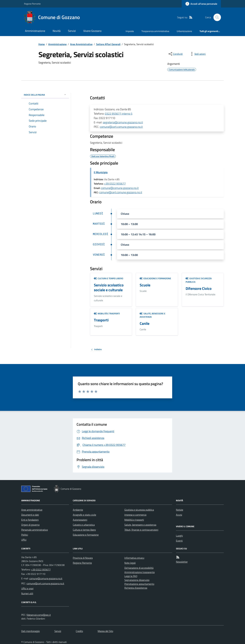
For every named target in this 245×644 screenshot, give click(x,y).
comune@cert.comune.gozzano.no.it (121, 127)
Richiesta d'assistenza (136, 588)
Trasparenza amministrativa (155, 31)
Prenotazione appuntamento (139, 584)
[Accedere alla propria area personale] (201, 4)
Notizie (180, 510)
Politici (25, 535)
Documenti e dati (30, 515)
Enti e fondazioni (30, 520)
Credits (79, 631)
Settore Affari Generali (108, 44)
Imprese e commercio (135, 515)
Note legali (130, 563)
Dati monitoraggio (30, 631)
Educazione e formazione (155, 278)
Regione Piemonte (32, 4)
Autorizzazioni (80, 520)
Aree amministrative (32, 510)
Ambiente (78, 510)
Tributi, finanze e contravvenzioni (141, 530)
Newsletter (182, 562)
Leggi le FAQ (131, 576)
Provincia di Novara (83, 558)
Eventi (179, 541)
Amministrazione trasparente (140, 572)
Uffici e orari (27, 588)
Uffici (24, 540)
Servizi (72, 31)
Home (42, 44)
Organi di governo (30, 525)
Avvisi (179, 515)
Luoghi (179, 536)
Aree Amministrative (81, 44)
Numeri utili (27, 593)
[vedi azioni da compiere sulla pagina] (197, 54)
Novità (57, 31)
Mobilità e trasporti (107, 313)
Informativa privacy (134, 558)
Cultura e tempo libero (109, 278)
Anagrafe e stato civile (84, 515)
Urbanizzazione (184, 31)
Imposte (130, 31)
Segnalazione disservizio (137, 580)
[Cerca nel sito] (216, 17)
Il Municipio (101, 172)
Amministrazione (35, 31)
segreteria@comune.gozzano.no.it (123, 122)
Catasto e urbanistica (84, 525)
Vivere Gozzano (92, 31)
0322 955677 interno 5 (119, 114)
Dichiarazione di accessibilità (139, 568)
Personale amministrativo (35, 530)
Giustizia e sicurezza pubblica (199, 280)
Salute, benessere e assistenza (152, 315)
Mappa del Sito (105, 631)
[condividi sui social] (175, 54)
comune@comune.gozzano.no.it (120, 188)
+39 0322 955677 (115, 184)
